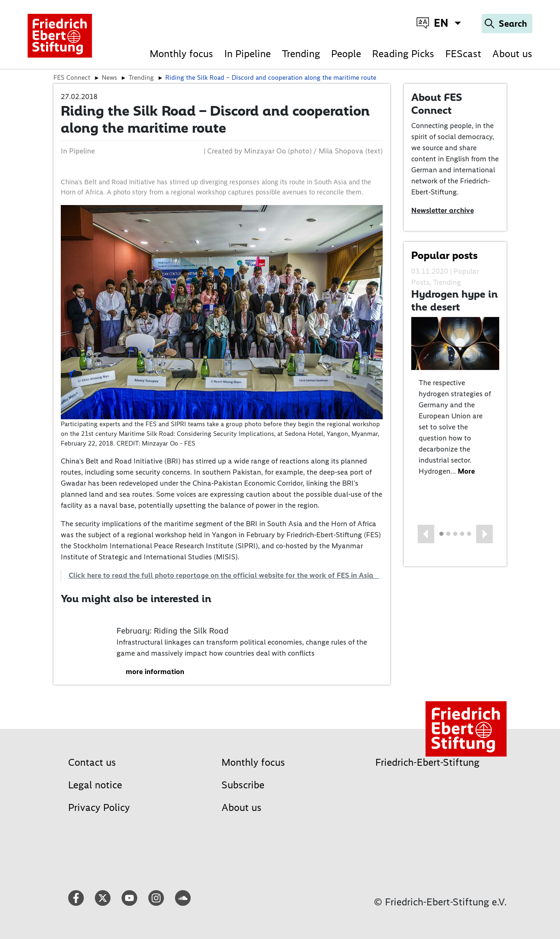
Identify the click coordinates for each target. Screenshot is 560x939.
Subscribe (243, 785)
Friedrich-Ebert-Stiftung (427, 762)
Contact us (92, 762)
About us (512, 54)
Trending (301, 54)
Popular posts (444, 255)
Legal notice (95, 785)
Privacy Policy (99, 807)
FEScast (463, 54)
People (346, 54)
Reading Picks (403, 54)
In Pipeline (248, 54)
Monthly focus (181, 54)
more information (155, 672)
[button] (426, 534)
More (466, 471)
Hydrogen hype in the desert (455, 300)
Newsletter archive (443, 210)
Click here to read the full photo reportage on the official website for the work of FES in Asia (224, 575)
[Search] (507, 23)
